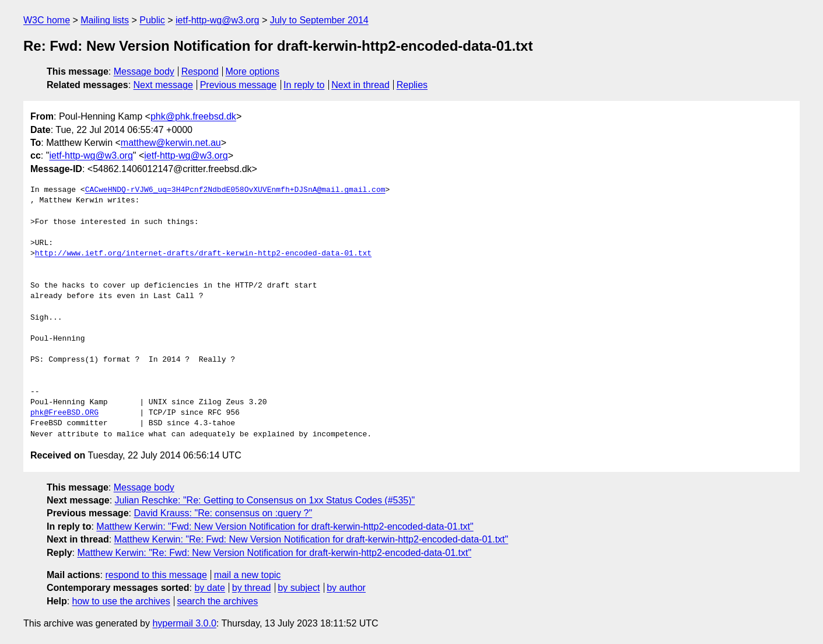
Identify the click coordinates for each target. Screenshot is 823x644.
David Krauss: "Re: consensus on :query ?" (223, 513)
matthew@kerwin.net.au (171, 143)
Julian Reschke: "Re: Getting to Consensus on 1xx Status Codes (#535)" (265, 500)
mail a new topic (248, 575)
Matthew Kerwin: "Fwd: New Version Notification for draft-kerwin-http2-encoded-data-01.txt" (285, 526)
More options (253, 71)
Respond (200, 71)
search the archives (218, 601)
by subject (299, 588)
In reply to (304, 85)
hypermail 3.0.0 (184, 623)
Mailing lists (105, 20)
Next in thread (360, 85)
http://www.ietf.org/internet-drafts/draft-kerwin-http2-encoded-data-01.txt (203, 254)
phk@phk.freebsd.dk (193, 116)
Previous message (239, 85)
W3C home (47, 20)
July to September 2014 (319, 20)
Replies (412, 85)
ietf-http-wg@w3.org (217, 20)
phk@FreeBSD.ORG (64, 413)
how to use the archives (121, 601)
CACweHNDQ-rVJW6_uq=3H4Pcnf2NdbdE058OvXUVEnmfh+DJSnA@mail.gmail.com (235, 190)
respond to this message (156, 575)
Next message (163, 85)
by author (346, 588)
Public (152, 20)
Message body (144, 71)
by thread (252, 588)
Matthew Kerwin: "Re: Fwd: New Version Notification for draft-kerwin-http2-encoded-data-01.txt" (311, 539)
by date (209, 588)
